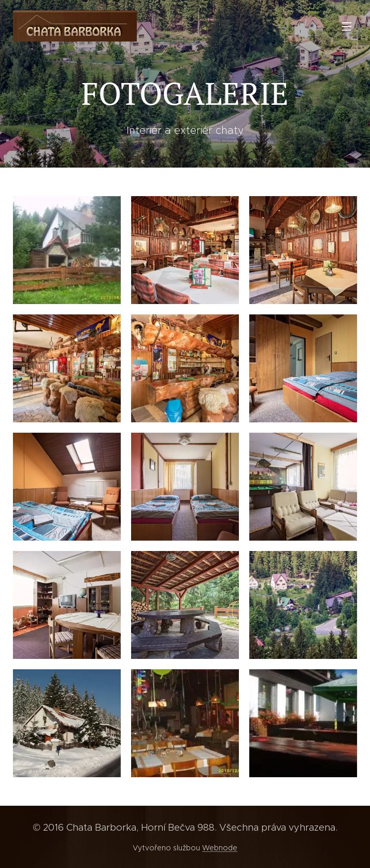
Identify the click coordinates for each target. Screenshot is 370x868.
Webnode (220, 848)
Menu (347, 26)
